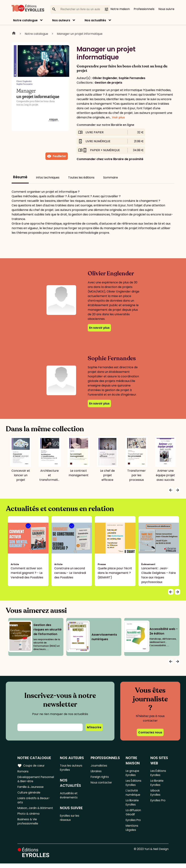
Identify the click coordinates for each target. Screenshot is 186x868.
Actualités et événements (69, 796)
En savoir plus (99, 328)
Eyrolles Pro (134, 824)
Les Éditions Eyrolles (134, 784)
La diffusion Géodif (133, 815)
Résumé (20, 177)
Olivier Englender (105, 78)
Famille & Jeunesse (31, 788)
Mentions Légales (132, 832)
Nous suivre (166, 9)
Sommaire (111, 177)
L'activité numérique (133, 794)
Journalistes (99, 766)
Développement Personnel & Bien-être (33, 780)
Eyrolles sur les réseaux (71, 819)
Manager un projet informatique (80, 34)
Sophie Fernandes (132, 78)
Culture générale (30, 794)
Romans (23, 772)
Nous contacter (102, 784)
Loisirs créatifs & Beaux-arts (34, 802)
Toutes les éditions (81, 177)
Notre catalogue (25, 20)
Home (14, 34)
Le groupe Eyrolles (133, 773)
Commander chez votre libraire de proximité (110, 159)
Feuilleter (57, 156)
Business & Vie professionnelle (28, 830)
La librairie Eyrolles (133, 805)
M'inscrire (94, 727)
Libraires (96, 772)
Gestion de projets (108, 83)
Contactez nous (150, 732)
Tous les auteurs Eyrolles (72, 768)
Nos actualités (95, 20)
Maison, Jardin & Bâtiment (29, 813)
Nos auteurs (61, 20)
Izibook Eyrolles (156, 794)
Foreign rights (100, 778)
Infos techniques (48, 177)
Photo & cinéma (29, 821)
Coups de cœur (31, 766)
